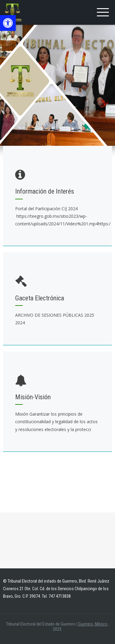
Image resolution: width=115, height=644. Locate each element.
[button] (8, 23)
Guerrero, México (93, 624)
